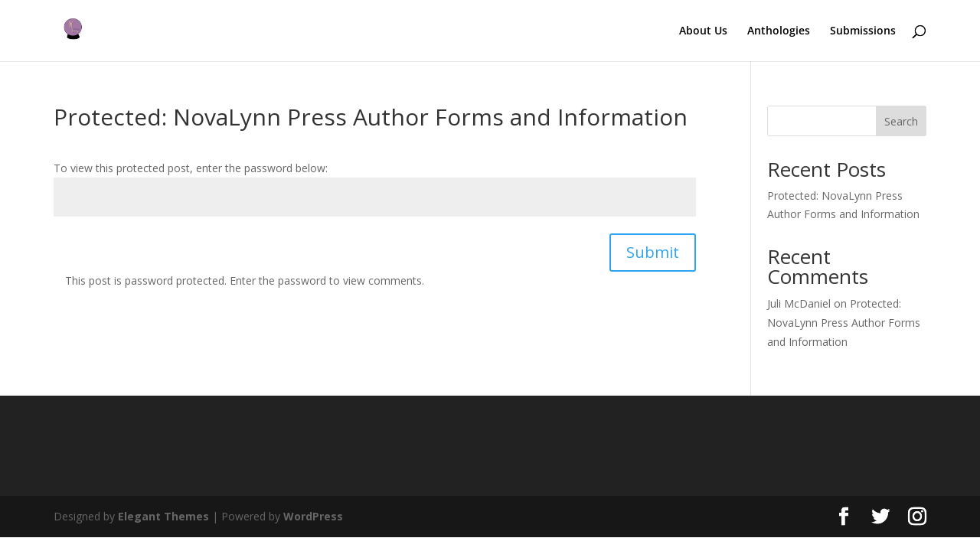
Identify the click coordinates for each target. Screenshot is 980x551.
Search (901, 121)
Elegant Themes (163, 516)
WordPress (313, 516)
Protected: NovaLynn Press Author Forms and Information (844, 323)
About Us (703, 31)
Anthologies (779, 31)
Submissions (863, 31)
